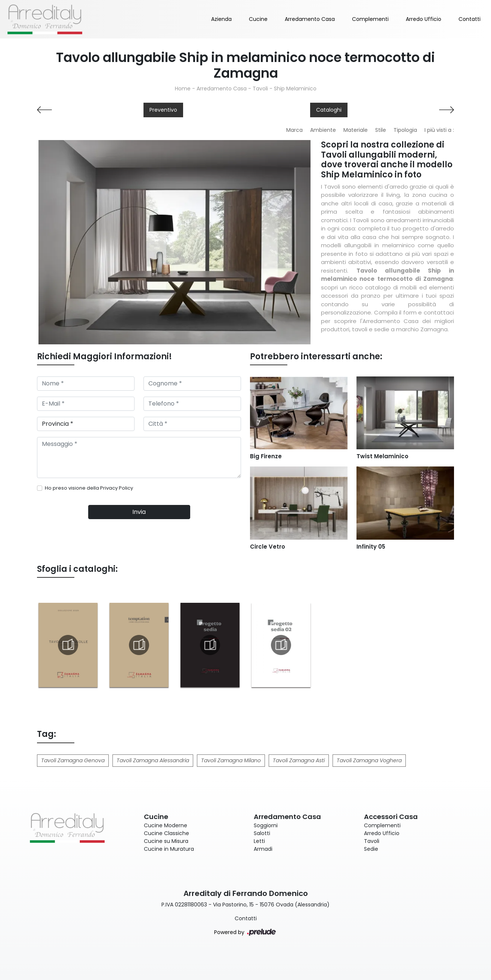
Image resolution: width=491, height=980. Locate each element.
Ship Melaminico (295, 89)
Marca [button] (294, 130)
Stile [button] (381, 130)
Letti (259, 841)
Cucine (258, 19)
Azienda (221, 19)
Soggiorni (266, 825)
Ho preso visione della (89, 488)
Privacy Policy (117, 488)
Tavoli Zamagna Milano (231, 760)
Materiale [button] (356, 130)
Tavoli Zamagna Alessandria (153, 760)
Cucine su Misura (166, 841)
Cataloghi (329, 110)
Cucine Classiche (166, 833)
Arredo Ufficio (424, 19)
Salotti (262, 833)
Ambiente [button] (323, 130)
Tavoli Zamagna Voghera (369, 760)
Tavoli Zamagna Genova (73, 760)
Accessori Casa (391, 817)
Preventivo (163, 110)
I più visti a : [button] (439, 130)
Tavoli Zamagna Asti (299, 760)
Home (183, 89)
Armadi (263, 849)
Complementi (370, 19)
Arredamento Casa (310, 19)
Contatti (470, 19)
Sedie (371, 849)
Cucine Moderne (166, 825)
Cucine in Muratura (169, 849)
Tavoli (260, 89)
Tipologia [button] (405, 130)
